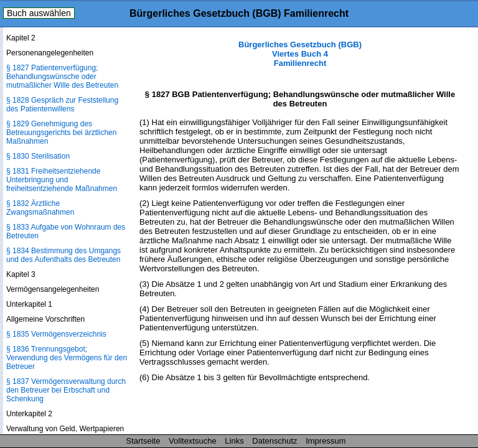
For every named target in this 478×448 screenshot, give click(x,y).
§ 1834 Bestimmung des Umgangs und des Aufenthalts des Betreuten (63, 255)
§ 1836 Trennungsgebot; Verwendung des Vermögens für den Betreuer (67, 358)
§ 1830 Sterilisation (38, 156)
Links (234, 441)
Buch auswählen (39, 13)
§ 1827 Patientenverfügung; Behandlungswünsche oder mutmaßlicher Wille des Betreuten (62, 77)
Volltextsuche (193, 441)
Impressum (326, 441)
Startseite (143, 441)
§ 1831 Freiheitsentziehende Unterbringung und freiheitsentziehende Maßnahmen (62, 180)
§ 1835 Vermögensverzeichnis (56, 334)
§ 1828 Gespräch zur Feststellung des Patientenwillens (62, 105)
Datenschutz (274, 441)
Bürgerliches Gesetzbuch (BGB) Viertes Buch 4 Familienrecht (300, 54)
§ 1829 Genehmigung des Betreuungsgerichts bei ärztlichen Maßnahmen (61, 133)
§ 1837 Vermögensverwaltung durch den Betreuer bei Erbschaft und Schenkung (66, 390)
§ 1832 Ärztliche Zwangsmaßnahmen (40, 208)
